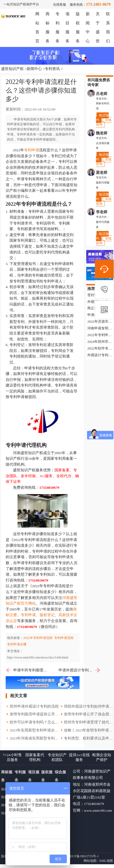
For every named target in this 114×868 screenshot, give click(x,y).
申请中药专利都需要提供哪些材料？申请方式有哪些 (27, 670)
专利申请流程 (64, 638)
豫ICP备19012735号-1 (84, 856)
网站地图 (90, 861)
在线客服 (60, 5)
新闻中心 (34, 69)
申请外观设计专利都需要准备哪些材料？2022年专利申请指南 (80, 670)
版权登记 (47, 615)
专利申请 (32, 150)
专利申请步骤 (17, 644)
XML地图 (106, 861)
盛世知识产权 (12, 69)
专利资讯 (52, 69)
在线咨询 (104, 122)
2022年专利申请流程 (38, 638)
